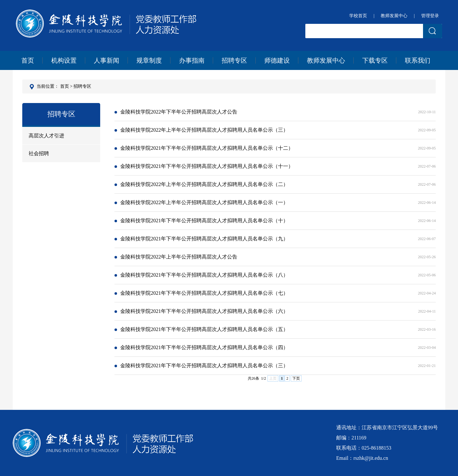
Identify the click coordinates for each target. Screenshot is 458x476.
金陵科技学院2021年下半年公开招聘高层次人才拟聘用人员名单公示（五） (275, 329)
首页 (28, 60)
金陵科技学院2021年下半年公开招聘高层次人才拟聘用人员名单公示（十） (275, 221)
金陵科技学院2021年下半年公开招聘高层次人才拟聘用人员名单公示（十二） (275, 148)
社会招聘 (39, 153)
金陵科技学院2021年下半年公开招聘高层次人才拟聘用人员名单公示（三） (275, 366)
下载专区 (375, 60)
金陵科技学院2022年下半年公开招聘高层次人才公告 (275, 112)
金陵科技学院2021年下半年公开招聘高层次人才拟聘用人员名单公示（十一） (275, 166)
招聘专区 (234, 60)
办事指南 (192, 60)
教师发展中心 (394, 16)
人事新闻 (107, 60)
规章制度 (149, 60)
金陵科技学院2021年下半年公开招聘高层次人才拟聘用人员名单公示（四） (275, 348)
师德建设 (277, 60)
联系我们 (418, 60)
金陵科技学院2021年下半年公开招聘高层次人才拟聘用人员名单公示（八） (275, 275)
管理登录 (430, 16)
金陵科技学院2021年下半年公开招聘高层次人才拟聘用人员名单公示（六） (275, 311)
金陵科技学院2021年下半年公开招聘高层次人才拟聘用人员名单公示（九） (275, 239)
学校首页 (358, 16)
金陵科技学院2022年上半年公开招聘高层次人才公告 (275, 257)
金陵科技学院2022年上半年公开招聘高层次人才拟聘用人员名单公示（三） (275, 130)
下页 (296, 378)
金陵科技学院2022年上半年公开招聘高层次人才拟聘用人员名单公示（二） (275, 184)
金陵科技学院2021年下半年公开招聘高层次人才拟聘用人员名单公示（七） (275, 293)
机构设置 (64, 60)
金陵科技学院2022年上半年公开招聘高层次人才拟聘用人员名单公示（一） (275, 203)
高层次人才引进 (46, 136)
